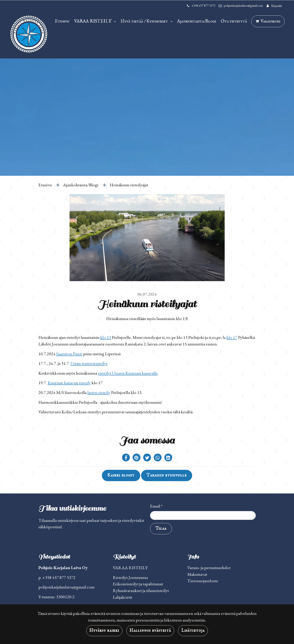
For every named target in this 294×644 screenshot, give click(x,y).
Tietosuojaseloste (203, 581)
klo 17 (232, 337)
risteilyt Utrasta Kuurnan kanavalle (128, 373)
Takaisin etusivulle (167, 475)
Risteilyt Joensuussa (130, 577)
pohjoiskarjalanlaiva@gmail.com (243, 6)
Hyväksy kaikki (104, 631)
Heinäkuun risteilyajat (129, 185)
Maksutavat (197, 574)
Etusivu (62, 21)
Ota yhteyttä (234, 21)
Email (156, 506)
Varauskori (270, 21)
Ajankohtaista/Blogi (197, 21)
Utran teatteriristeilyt (89, 363)
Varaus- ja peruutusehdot (209, 568)
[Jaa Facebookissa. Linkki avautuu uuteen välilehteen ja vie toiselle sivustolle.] (126, 458)
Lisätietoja (193, 631)
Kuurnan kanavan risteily (69, 383)
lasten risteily (99, 392)
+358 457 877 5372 (203, 6)
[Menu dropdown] (114, 21)
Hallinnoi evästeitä (150, 631)
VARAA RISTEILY (93, 21)
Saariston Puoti (69, 354)
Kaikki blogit (121, 475)
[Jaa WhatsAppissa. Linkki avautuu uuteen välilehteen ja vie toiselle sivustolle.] (158, 458)
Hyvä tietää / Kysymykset (145, 21)
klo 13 (106, 337)
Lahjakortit (123, 597)
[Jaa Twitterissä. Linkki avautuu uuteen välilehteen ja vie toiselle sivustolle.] (147, 458)
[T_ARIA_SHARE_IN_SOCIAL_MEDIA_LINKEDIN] (168, 458)
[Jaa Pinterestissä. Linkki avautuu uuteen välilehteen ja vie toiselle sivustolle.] (137, 458)
